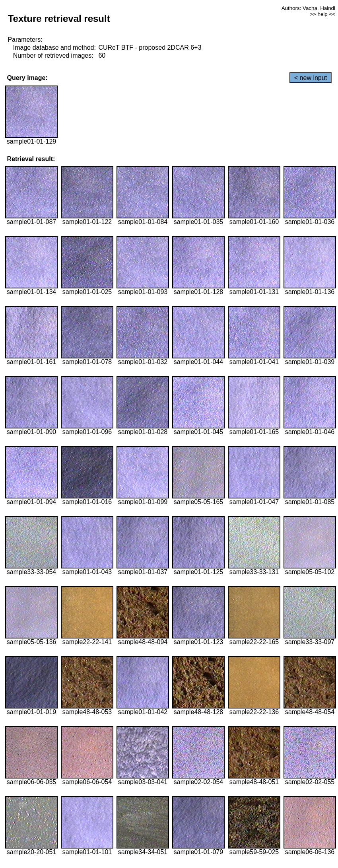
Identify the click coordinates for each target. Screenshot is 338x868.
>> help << (322, 14)
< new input (311, 78)
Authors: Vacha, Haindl (308, 8)
